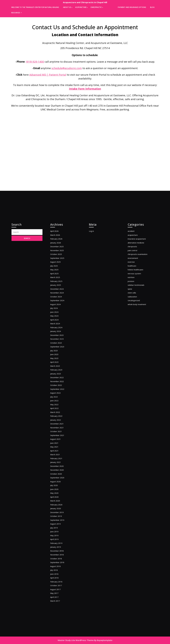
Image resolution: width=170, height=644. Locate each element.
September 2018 (59, 522)
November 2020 (59, 455)
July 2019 (57, 497)
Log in (95, 281)
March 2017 (58, 550)
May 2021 (57, 438)
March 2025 (58, 314)
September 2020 (59, 460)
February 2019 (59, 508)
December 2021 (59, 421)
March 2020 (58, 477)
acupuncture (135, 283)
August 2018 (58, 525)
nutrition (134, 314)
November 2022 (59, 390)
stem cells (135, 326)
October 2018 (59, 519)
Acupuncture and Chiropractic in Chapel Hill (85, 2)
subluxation (135, 328)
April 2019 (57, 505)
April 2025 (57, 312)
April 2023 (57, 376)
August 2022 (58, 398)
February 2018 (59, 536)
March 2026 (58, 283)
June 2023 (57, 370)
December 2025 (59, 292)
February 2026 (59, 286)
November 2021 (59, 424)
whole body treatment (139, 334)
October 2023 (59, 362)
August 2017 (58, 542)
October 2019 (59, 488)
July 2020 (57, 466)
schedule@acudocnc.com (67, 68)
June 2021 (57, 435)
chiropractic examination (139, 297)
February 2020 (59, 480)
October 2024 (59, 328)
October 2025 (59, 297)
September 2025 (59, 300)
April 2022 (57, 410)
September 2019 (59, 491)
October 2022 (59, 393)
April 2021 (57, 441)
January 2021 (58, 449)
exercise (134, 303)
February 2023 (59, 382)
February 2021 (59, 446)
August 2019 (58, 494)
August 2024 (58, 334)
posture (134, 317)
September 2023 (59, 365)
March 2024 (58, 348)
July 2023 (57, 368)
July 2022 (57, 401)
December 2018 (59, 513)
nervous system (137, 312)
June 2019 (57, 499)
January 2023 (58, 384)
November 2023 (59, 359)
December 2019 (59, 485)
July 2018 (57, 528)
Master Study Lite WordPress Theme (76, 640)
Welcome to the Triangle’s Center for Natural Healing (35, 7)
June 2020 (57, 469)
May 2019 (57, 502)
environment (136, 300)
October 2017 (59, 539)
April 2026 (57, 281)
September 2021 (59, 429)
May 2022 (57, 407)
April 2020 (57, 474)
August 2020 (58, 463)
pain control (135, 295)
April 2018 (57, 533)
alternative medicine (138, 289)
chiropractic (135, 292)
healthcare (135, 306)
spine (133, 323)
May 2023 (57, 373)
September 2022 (59, 396)
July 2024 (57, 337)
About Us (67, 7)
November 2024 (59, 326)
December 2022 (59, 387)
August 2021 (58, 432)
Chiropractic (96, 7)
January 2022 (58, 418)
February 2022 (59, 415)
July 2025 (57, 306)
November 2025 (59, 295)
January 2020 (58, 483)
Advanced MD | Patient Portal (48, 75)
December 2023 (59, 356)
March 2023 (58, 379)
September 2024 (59, 331)
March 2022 (58, 413)
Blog (152, 7)
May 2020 (57, 471)
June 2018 (57, 530)
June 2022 (57, 404)
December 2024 (59, 323)
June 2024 (57, 340)
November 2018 (59, 516)
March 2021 (58, 443)
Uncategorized (136, 331)
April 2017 (57, 547)
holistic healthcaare (137, 309)
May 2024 (57, 342)
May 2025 (57, 309)
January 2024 (58, 354)
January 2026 (58, 289)
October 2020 (59, 457)
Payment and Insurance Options (132, 7)
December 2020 (59, 452)
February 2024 (59, 351)
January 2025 (58, 320)
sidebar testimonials (138, 320)
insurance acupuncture (138, 286)
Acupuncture (81, 7)
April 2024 (57, 345)
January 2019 (58, 511)
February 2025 (59, 317)
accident (134, 281)
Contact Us (109, 7)
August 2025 (58, 303)
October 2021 (59, 427)
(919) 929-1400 (35, 62)
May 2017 (57, 544)
